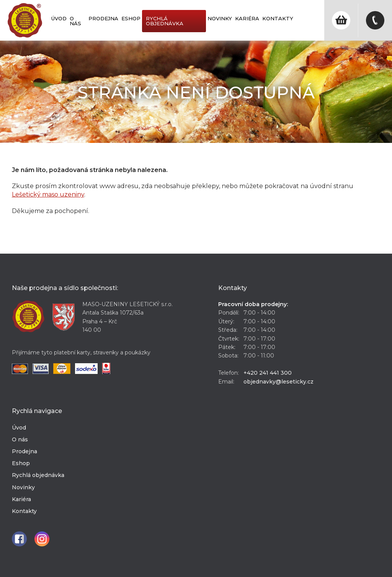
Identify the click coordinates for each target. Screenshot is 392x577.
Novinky (220, 18)
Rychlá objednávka (165, 21)
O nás (75, 21)
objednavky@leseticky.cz (278, 382)
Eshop (131, 18)
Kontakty (278, 18)
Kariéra (247, 18)
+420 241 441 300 (268, 373)
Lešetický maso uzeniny (48, 194)
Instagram (42, 539)
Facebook (19, 539)
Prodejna (103, 18)
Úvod (59, 18)
